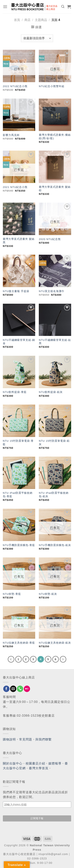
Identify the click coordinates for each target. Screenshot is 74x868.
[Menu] (5, 7)
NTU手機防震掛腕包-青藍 (19, 545)
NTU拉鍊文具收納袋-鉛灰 (55, 643)
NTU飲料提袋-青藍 (15, 392)
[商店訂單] (37, 38)
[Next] (63, 659)
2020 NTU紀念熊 (50, 239)
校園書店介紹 (35, 763)
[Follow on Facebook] (6, 689)
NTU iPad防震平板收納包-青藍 (18, 495)
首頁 (17, 20)
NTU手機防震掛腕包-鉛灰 (55, 545)
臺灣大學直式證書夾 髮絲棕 (55, 189)
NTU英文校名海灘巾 (52, 291)
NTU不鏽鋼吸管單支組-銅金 (19, 342)
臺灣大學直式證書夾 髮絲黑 (19, 241)
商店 (27, 20)
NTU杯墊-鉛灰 (48, 594)
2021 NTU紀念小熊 (15, 187)
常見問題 (26, 739)
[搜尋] (63, 7)
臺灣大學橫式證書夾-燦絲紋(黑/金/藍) (55, 137)
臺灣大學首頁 (39, 768)
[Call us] (20, 689)
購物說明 (9, 739)
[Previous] (11, 659)
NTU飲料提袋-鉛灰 (51, 392)
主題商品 (41, 20)
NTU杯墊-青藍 (12, 594)
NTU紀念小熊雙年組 (52, 86)
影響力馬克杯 (11, 135)
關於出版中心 (13, 763)
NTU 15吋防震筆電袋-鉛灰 (54, 443)
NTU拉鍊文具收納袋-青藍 (19, 643)
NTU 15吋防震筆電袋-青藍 (18, 443)
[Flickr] (27, 689)
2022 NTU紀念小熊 (15, 86)
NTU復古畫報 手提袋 (16, 291)
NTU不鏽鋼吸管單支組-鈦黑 (55, 342)
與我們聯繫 (44, 739)
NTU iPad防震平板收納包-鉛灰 (54, 495)
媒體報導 (55, 763)
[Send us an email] (13, 689)
